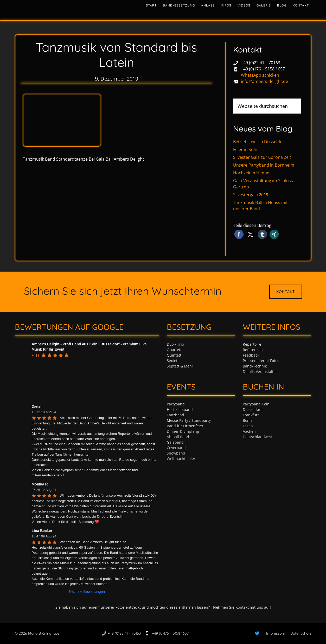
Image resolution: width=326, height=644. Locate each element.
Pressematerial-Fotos (261, 361)
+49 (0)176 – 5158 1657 (263, 69)
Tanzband (175, 415)
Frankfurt (251, 415)
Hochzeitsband (180, 409)
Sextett (173, 361)
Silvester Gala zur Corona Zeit (262, 157)
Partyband (176, 404)
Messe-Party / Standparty (189, 420)
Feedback (251, 355)
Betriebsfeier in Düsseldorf (259, 142)
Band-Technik (255, 366)
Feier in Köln (245, 149)
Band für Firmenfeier (185, 426)
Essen (248, 426)
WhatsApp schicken (260, 75)
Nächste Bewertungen (87, 592)
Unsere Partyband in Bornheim (264, 165)
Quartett (174, 350)
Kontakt (286, 292)
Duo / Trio (175, 344)
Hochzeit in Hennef (252, 173)
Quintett (174, 355)
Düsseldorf (252, 409)
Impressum (276, 633)
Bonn (247, 420)
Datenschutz (301, 633)
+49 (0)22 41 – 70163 (261, 63)
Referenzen (253, 350)
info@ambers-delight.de (264, 81)
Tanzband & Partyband (62, 9)
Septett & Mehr (180, 366)
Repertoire (252, 344)
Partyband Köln (256, 404)
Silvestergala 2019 (251, 195)
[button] (239, 234)
